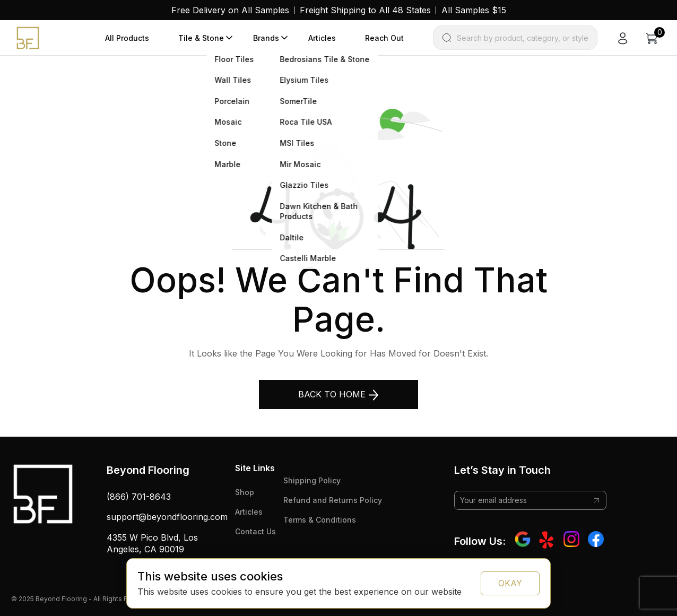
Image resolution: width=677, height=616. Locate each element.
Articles (322, 38)
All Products (127, 38)
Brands (266, 38)
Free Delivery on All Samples (230, 10)
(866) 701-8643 (139, 497)
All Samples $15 (474, 10)
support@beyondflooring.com (167, 517)
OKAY (510, 583)
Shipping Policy (312, 480)
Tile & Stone (201, 38)
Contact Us (255, 531)
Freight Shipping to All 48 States (365, 10)
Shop (245, 492)
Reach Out (384, 38)
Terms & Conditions (320, 520)
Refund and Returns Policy (333, 500)
